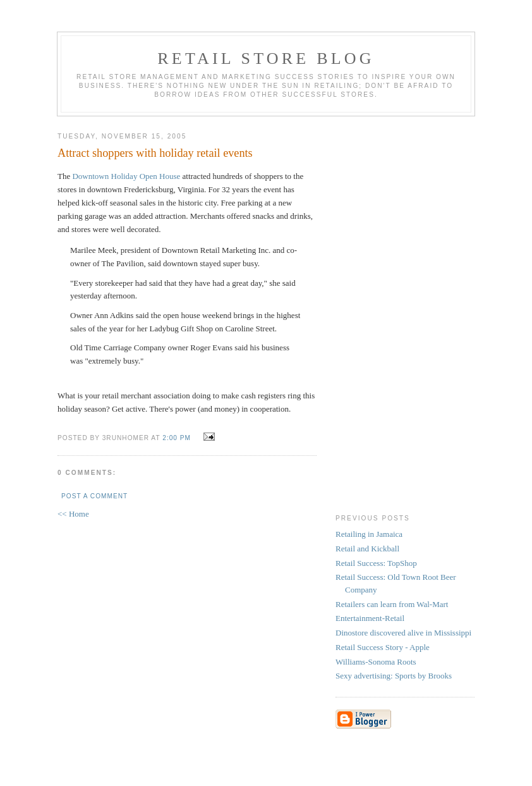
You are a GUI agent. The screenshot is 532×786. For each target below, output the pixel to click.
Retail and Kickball (367, 549)
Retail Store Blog (266, 58)
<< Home (73, 514)
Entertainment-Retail (370, 618)
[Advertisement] (386, 312)
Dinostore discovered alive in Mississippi (403, 633)
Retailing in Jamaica (369, 534)
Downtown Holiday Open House (126, 176)
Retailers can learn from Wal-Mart (392, 604)
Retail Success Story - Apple (383, 647)
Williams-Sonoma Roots (376, 662)
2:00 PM (177, 438)
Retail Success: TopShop (376, 563)
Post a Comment (94, 496)
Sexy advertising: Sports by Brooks (394, 676)
